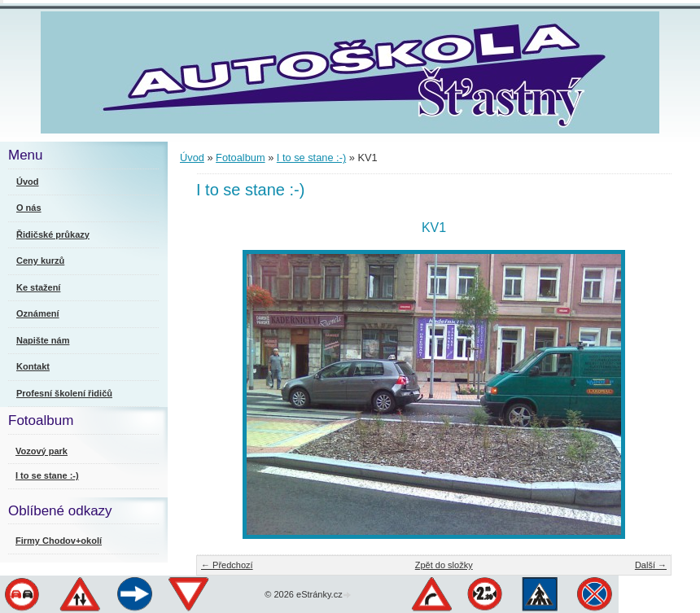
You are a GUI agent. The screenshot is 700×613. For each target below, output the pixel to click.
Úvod (192, 158)
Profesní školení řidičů (64, 393)
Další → (651, 565)
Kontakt (33, 366)
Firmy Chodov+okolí (59, 541)
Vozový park (42, 451)
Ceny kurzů (40, 261)
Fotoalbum (240, 158)
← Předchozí (227, 565)
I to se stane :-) (311, 158)
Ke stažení (38, 287)
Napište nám (43, 340)
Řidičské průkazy (53, 234)
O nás (29, 208)
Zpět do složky (444, 565)
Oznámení (38, 313)
